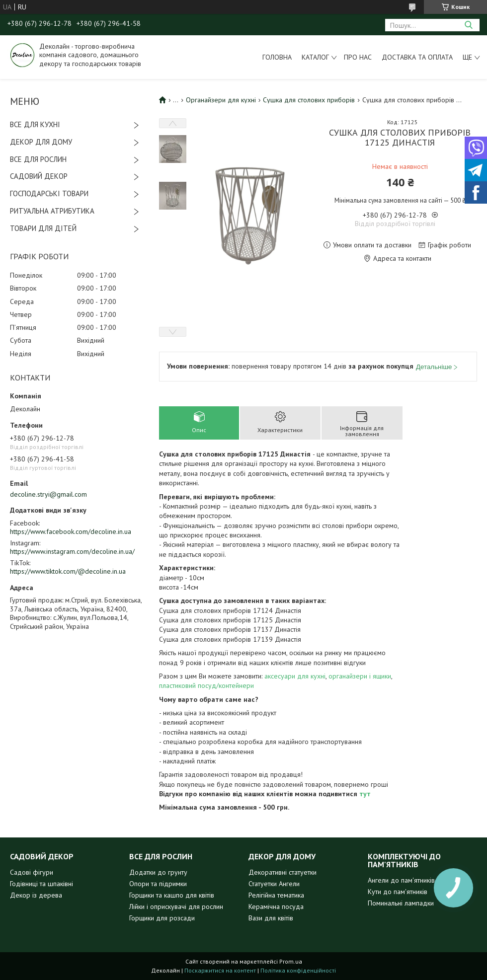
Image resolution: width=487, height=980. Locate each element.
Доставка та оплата (417, 57)
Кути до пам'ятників (398, 892)
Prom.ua (291, 961)
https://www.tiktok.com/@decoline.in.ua (68, 571)
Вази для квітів (271, 918)
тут (365, 794)
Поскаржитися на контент (220, 970)
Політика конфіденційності (298, 970)
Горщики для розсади (162, 918)
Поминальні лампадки (401, 903)
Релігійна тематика (276, 895)
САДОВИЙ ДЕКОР (39, 176)
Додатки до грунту (158, 872)
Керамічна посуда (276, 906)
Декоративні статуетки (283, 872)
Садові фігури (32, 872)
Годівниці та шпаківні (41, 884)
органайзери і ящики (360, 676)
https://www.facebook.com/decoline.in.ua (71, 531)
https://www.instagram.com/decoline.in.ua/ (72, 551)
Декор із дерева (36, 895)
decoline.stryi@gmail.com (48, 494)
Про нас (358, 57)
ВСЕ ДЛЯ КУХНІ (35, 124)
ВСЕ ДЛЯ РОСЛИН (38, 159)
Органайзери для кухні (221, 100)
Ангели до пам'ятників (401, 880)
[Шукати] (468, 25)
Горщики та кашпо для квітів (172, 895)
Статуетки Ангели (274, 884)
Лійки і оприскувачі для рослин (176, 906)
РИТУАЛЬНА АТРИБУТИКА (52, 211)
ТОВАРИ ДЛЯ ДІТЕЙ (43, 228)
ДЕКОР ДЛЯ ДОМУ (41, 142)
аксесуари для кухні (295, 676)
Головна (277, 57)
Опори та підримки (158, 884)
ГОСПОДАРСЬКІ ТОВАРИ (49, 193)
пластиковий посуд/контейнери (206, 685)
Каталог (315, 57)
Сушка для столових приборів (309, 100)
